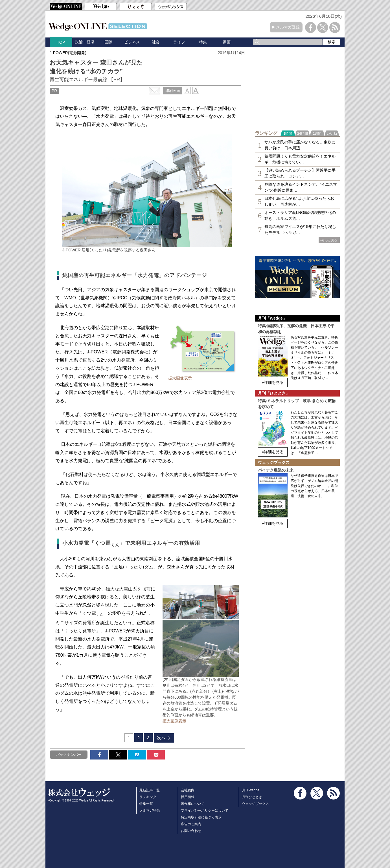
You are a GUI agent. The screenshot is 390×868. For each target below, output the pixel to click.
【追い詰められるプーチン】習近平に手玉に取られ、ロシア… (300, 173)
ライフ (179, 42)
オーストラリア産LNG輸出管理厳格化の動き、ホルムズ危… (300, 215)
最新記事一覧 (150, 790)
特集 (203, 42)
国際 (108, 42)
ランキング (148, 797)
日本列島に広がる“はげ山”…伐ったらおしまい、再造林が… (299, 201)
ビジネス (132, 42)
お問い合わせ (191, 831)
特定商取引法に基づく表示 (201, 817)
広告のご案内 (191, 824)
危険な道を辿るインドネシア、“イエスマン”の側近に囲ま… (301, 187)
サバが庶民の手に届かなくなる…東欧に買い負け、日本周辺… (300, 145)
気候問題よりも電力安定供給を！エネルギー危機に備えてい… (300, 159)
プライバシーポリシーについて (205, 811)
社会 (156, 42)
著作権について (193, 804)
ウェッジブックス (255, 804)
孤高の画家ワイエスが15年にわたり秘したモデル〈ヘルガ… (300, 230)
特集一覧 (146, 804)
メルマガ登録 (288, 27)
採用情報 (188, 797)
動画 (227, 42)
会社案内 (188, 790)
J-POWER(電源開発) (68, 53)
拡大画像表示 (180, 378)
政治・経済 (85, 42)
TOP (61, 42)
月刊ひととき (252, 797)
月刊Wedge (251, 790)
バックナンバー (69, 755)
